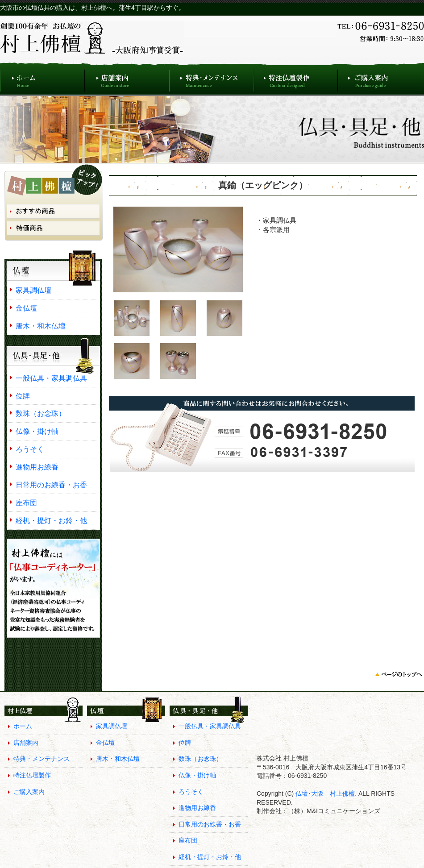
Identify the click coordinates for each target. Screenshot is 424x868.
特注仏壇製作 (296, 78)
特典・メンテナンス (211, 78)
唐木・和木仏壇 (41, 326)
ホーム (42, 78)
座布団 (26, 503)
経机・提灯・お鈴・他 (51, 520)
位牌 (23, 396)
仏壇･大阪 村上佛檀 (324, 793)
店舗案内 (127, 78)
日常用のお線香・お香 (51, 485)
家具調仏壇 (33, 290)
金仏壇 (26, 308)
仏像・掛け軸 (37, 431)
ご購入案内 (380, 78)
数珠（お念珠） (41, 413)
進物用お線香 (37, 467)
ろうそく (30, 449)
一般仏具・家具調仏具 (51, 378)
